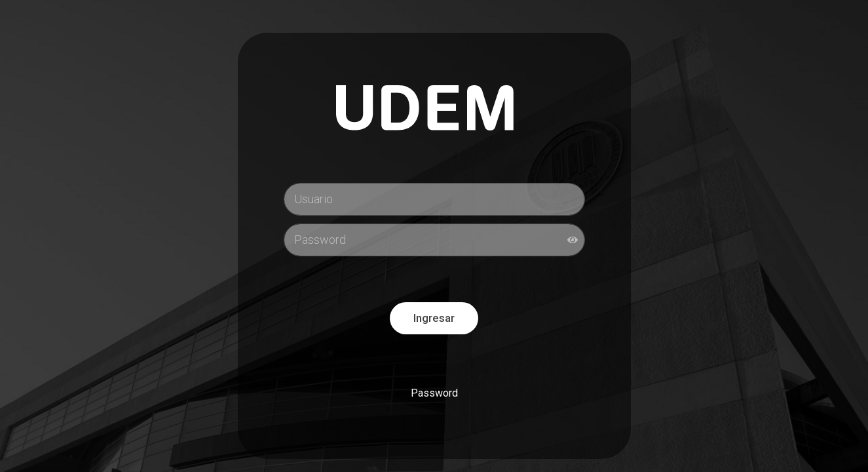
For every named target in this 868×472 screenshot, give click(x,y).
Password (434, 393)
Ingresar (434, 318)
